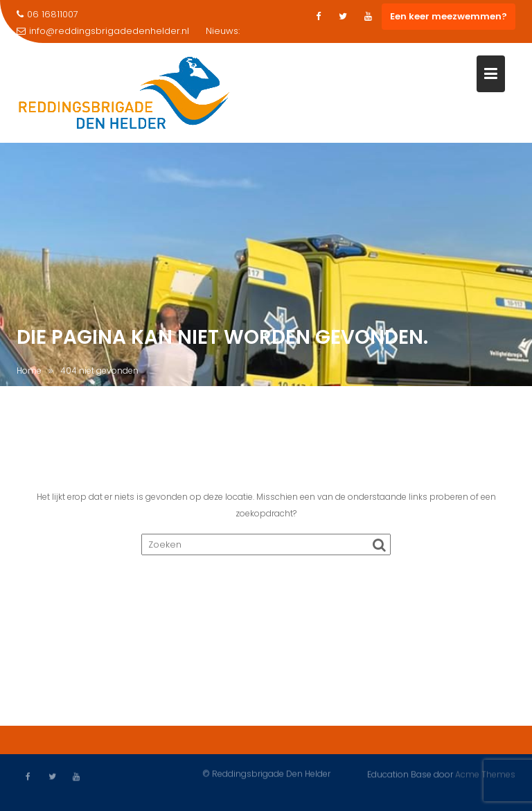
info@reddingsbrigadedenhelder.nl (103, 31)
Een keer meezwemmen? (449, 16)
